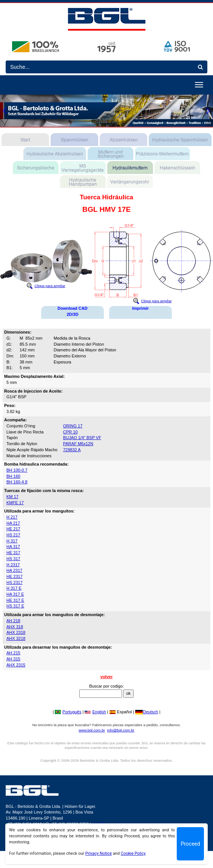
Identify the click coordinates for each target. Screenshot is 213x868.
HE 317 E (15, 600)
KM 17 (12, 497)
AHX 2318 (16, 632)
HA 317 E (15, 594)
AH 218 (13, 621)
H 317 (12, 541)
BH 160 (13, 476)
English (95, 712)
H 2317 (13, 565)
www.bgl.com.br (92, 730)
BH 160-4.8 (17, 482)
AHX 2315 (16, 665)
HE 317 (13, 553)
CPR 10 (70, 432)
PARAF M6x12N (78, 444)
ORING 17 (73, 426)
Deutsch (147, 712)
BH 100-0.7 (17, 470)
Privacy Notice (99, 853)
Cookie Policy (133, 853)
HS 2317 (15, 582)
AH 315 (13, 659)
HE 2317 (15, 576)
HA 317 (13, 547)
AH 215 (13, 653)
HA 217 (13, 523)
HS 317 (13, 559)
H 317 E (14, 588)
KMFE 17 (15, 503)
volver (106, 677)
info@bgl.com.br (121, 730)
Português (68, 712)
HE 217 (13, 529)
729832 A (72, 450)
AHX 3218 (16, 638)
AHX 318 (15, 627)
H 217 (12, 517)
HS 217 (13, 535)
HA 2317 (14, 570)
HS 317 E (15, 606)
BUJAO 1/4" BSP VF (82, 438)
